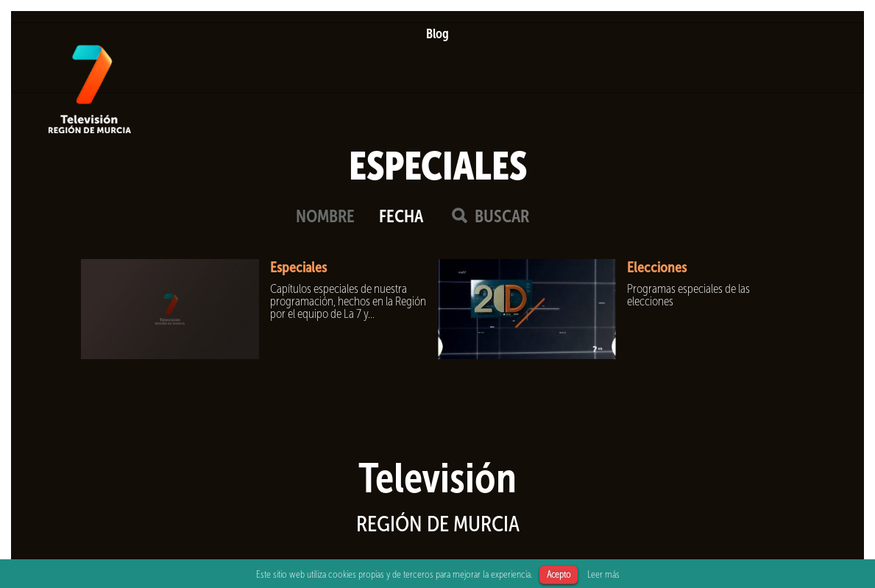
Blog (437, 34)
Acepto (559, 574)
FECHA (401, 216)
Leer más (603, 574)
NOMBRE (325, 216)
